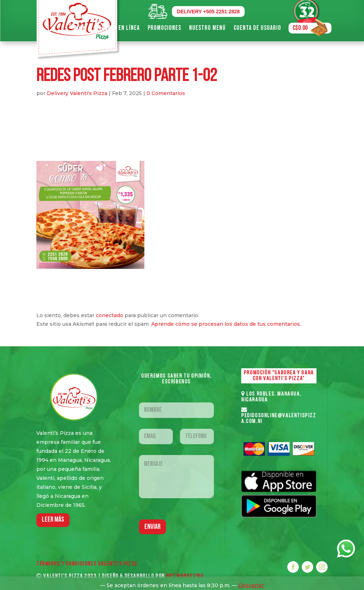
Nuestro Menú (207, 28)
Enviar (152, 527)
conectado (109, 315)
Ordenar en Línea (117, 28)
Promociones (164, 28)
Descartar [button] (251, 585)
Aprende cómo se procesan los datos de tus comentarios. (226, 324)
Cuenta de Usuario (257, 28)
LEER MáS (53, 520)
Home (80, 28)
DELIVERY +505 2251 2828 (208, 12)
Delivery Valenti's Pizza (77, 93)
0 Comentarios (166, 93)
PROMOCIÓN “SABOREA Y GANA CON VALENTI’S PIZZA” (279, 376)
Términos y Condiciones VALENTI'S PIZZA (87, 564)
